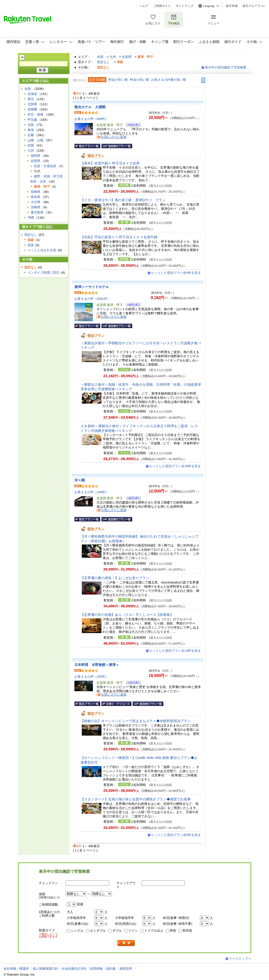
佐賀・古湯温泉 (45, 166)
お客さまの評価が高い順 (169, 80)
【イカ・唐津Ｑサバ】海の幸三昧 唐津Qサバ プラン (123, 200)
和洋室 (187, 931)
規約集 (111, 969)
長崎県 (35, 192)
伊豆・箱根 (35, 114)
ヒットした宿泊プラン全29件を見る (175, 466)
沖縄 (31, 218)
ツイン (133, 931)
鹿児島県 (37, 212)
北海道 (32, 94)
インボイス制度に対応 (43, 272)
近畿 (31, 135)
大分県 (35, 202)
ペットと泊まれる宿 (42, 250)
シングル (77, 931)
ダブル (117, 931)
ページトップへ (240, 959)
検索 (126, 943)
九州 (113, 57)
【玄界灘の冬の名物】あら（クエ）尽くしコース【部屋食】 (127, 615)
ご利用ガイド (162, 6)
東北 (31, 99)
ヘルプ (144, 6)
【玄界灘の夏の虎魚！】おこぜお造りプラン (115, 578)
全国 (100, 57)
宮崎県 (35, 207)
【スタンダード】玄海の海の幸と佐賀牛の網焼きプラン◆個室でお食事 (136, 799)
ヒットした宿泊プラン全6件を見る (176, 835)
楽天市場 (232, 6)
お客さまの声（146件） (92, 492)
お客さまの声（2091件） (92, 299)
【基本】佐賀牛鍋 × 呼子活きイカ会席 (110, 163)
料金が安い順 (118, 80)
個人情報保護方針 (45, 969)
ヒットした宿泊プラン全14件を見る (175, 651)
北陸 (31, 125)
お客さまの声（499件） (92, 119)
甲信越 (32, 120)
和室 (173, 931)
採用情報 (96, 969)
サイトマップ (184, 6)
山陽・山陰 (35, 140)
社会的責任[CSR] (74, 969)
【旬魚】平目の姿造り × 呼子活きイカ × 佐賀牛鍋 (119, 237)
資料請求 (126, 969)
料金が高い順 (140, 80)
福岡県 (35, 156)
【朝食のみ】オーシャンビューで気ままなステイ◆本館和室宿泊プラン (136, 721)
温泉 (31, 245)
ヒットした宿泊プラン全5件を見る (176, 273)
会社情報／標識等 (16, 969)
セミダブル (98, 931)
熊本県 (35, 197)
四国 (31, 145)
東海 (31, 130)
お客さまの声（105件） (92, 677)
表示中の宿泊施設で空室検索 (226, 67)
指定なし (103, 62)
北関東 (32, 104)
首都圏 (32, 109)
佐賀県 (127, 57)
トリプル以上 (154, 931)
